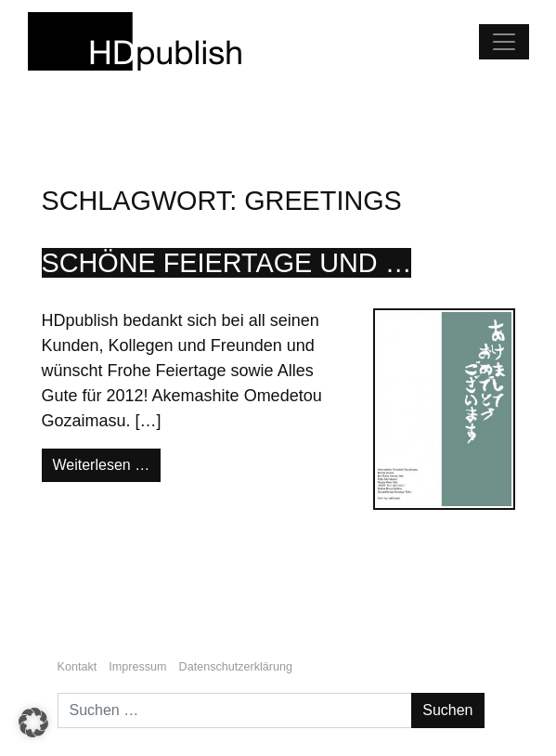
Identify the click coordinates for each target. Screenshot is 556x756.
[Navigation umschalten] (504, 42)
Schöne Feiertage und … (227, 263)
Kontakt (78, 667)
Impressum (137, 667)
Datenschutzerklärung (236, 667)
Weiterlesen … (107, 463)
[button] (33, 723)
